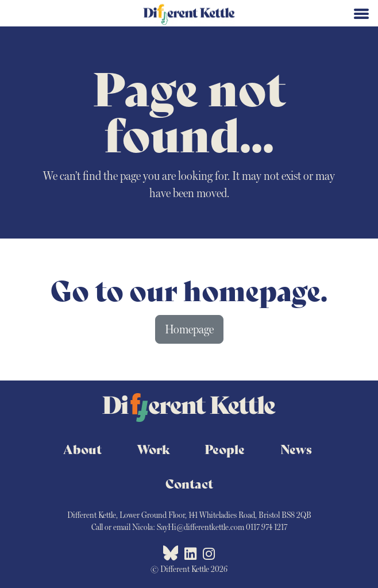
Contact (189, 483)
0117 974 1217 (267, 527)
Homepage (189, 329)
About (82, 449)
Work (153, 449)
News (296, 449)
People (225, 449)
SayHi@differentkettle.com (200, 527)
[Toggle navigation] (362, 13)
